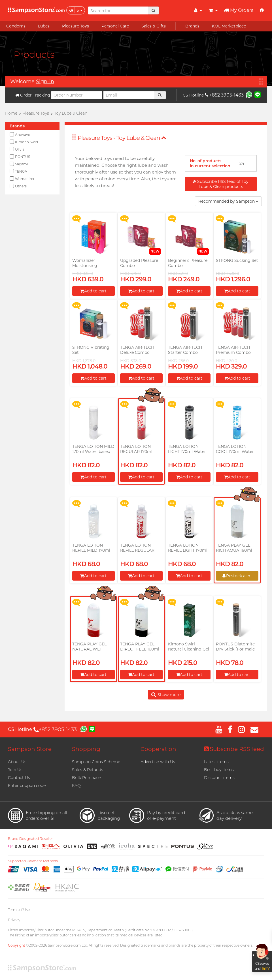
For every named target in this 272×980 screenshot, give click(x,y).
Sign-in (45, 82)
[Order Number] (77, 95)
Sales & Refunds (88, 770)
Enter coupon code (27, 786)
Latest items (216, 762)
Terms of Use (19, 910)
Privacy (14, 920)
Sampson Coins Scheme (96, 762)
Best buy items (219, 770)
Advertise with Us (158, 762)
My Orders (239, 10)
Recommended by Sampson (228, 201)
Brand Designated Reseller (30, 839)
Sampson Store (30, 749)
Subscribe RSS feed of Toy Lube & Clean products (221, 184)
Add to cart (93, 291)
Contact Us (19, 778)
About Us (17, 762)
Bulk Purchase (86, 778)
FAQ (76, 786)
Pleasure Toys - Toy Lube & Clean (122, 138)
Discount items (219, 778)
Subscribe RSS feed (234, 749)
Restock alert (237, 576)
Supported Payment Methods (33, 861)
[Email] (129, 95)
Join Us (15, 770)
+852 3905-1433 (224, 95)
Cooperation (158, 749)
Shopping (86, 749)
